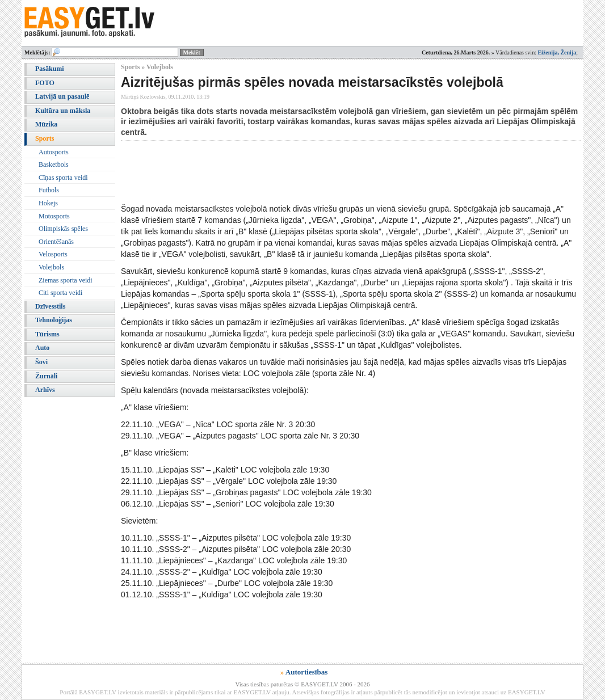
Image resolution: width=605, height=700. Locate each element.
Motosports (54, 216)
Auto (42, 348)
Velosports (53, 254)
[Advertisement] (327, 172)
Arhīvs (45, 390)
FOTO (45, 83)
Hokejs (48, 203)
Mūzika (46, 124)
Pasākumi (50, 69)
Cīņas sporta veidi (63, 178)
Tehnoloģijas (54, 320)
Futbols (49, 190)
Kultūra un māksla (63, 111)
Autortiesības (306, 672)
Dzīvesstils (50, 306)
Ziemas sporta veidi (66, 280)
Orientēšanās (56, 242)
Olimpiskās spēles (63, 229)
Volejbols (51, 267)
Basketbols (54, 165)
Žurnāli (46, 376)
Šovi (41, 362)
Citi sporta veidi (60, 293)
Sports (45, 138)
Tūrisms (47, 334)
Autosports (54, 152)
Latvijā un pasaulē (62, 96)
